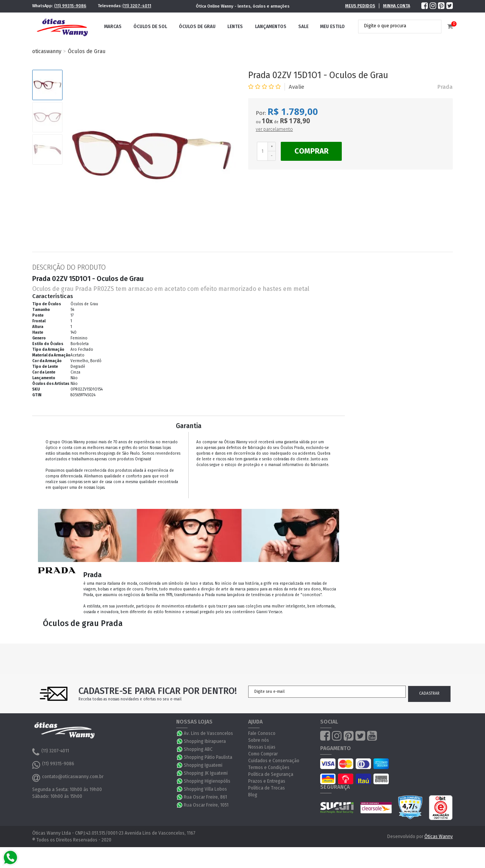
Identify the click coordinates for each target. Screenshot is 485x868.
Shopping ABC (198, 749)
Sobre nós (259, 740)
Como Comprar (263, 754)
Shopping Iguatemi (203, 765)
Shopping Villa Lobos (205, 789)
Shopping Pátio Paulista (208, 757)
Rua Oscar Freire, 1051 (206, 805)
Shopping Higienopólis (207, 781)
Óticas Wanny (439, 837)
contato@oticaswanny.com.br (68, 778)
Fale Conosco (262, 733)
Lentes (235, 27)
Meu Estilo (332, 27)
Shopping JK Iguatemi (206, 773)
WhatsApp (180, 733)
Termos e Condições (269, 768)
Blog (253, 795)
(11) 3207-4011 (137, 6)
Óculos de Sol (150, 27)
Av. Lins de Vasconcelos (208, 733)
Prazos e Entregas (267, 781)
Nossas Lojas (262, 747)
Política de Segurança (271, 774)
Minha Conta (397, 6)
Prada (445, 87)
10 (267, 121)
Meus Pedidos (360, 6)
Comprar (311, 151)
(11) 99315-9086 (70, 6)
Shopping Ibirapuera (205, 741)
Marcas (113, 27)
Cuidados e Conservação (274, 761)
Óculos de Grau (197, 27)
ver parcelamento (274, 129)
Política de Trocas (267, 788)
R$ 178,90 (295, 121)
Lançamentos (271, 27)
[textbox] (394, 26)
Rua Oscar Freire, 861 (205, 797)
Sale (303, 27)
